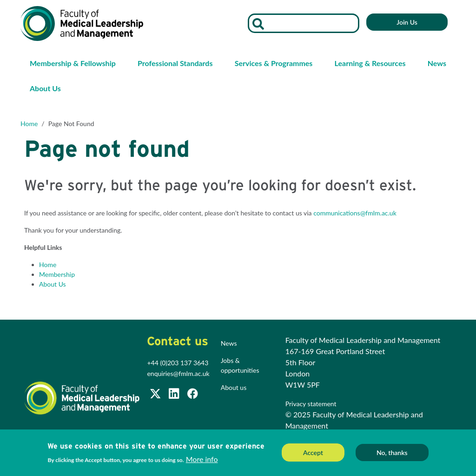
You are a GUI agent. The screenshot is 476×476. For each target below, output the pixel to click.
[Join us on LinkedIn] (175, 395)
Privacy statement (312, 404)
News (437, 63)
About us (234, 387)
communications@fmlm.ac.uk (355, 213)
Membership (57, 274)
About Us (45, 88)
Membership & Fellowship (73, 63)
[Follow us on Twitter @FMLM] (156, 395)
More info (202, 462)
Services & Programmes (274, 63)
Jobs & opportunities (240, 365)
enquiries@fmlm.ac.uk (178, 373)
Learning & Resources (370, 63)
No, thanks (392, 455)
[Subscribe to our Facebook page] (192, 395)
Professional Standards (175, 63)
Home (29, 124)
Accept (313, 455)
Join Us (407, 22)
